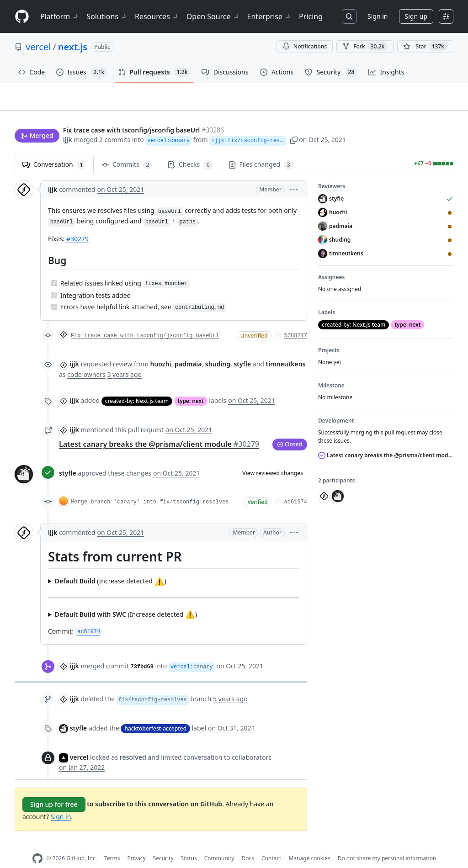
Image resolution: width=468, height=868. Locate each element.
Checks (190, 151)
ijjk (68, 122)
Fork (365, 47)
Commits (127, 151)
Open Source (213, 16)
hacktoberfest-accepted (155, 714)
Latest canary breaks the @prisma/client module (159, 429)
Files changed (261, 151)
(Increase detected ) (111, 567)
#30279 (77, 225)
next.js (73, 47)
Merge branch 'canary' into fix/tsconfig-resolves (150, 487)
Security (163, 844)
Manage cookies (309, 844)
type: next (191, 386)
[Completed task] (54, 268)
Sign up (416, 16)
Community (219, 844)
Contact (271, 844)
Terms (112, 844)
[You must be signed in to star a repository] (425, 47)
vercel (38, 47)
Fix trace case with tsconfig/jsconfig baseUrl (145, 322)
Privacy (137, 844)
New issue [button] (425, 103)
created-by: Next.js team (137, 386)
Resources (157, 16)
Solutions (107, 16)
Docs (248, 844)
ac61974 (296, 487)
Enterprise (269, 16)
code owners (86, 360)
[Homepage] (22, 17)
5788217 (296, 322)
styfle (68, 459)
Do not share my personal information (387, 844)
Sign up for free (54, 790)
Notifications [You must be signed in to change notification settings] (305, 46)
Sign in (378, 16)
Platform (60, 16)
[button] (305, 122)
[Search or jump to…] (349, 16)
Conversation (54, 151)
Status (189, 844)
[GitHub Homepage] (37, 844)
